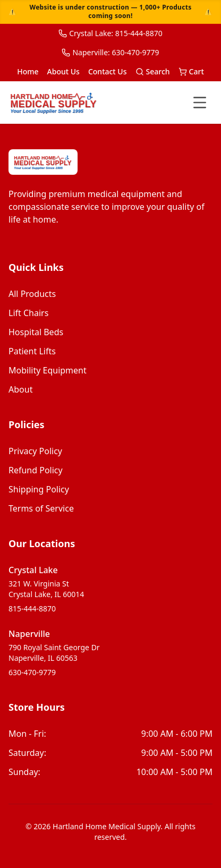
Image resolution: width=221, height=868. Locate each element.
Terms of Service (41, 508)
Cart (191, 71)
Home (28, 71)
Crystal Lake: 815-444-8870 (110, 33)
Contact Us (108, 71)
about (20, 389)
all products (32, 294)
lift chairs (28, 313)
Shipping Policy (39, 489)
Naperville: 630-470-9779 (110, 52)
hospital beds (36, 332)
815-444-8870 (32, 609)
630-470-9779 (32, 672)
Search (153, 71)
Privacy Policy (35, 451)
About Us (63, 71)
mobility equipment (48, 370)
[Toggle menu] (200, 103)
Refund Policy (36, 470)
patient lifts (32, 351)
